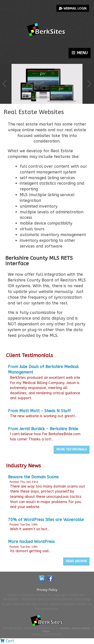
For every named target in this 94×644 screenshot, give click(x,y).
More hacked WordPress (31, 542)
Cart (7, 641)
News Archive (76, 561)
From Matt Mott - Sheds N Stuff (39, 411)
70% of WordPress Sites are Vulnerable (46, 520)
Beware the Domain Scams (33, 477)
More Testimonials (72, 449)
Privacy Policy (47, 590)
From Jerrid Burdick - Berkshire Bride (43, 429)
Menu (80, 53)
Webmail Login (73, 8)
